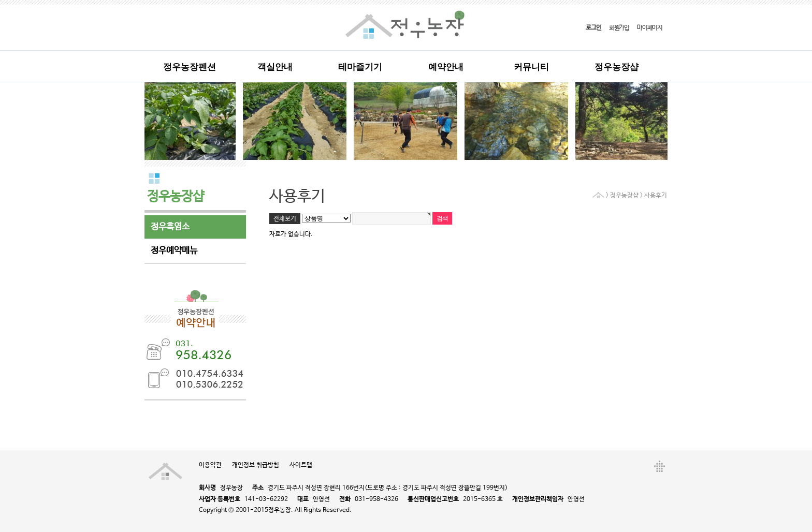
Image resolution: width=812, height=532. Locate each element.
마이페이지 (650, 28)
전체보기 (285, 219)
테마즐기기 (360, 67)
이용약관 (210, 465)
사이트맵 (301, 465)
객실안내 (275, 67)
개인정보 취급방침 (256, 465)
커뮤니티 (531, 67)
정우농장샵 (617, 67)
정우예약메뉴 (174, 251)
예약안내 (446, 67)
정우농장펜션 (190, 67)
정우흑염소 (170, 227)
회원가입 (619, 28)
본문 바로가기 (0, 0)
